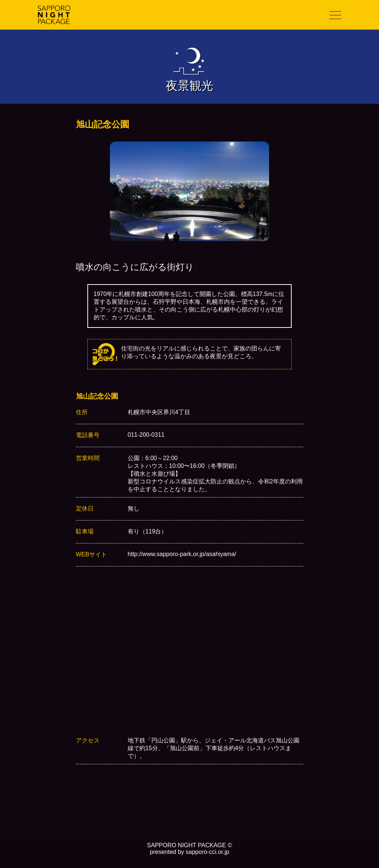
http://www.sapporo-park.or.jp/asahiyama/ (182, 554)
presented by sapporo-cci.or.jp (189, 852)
